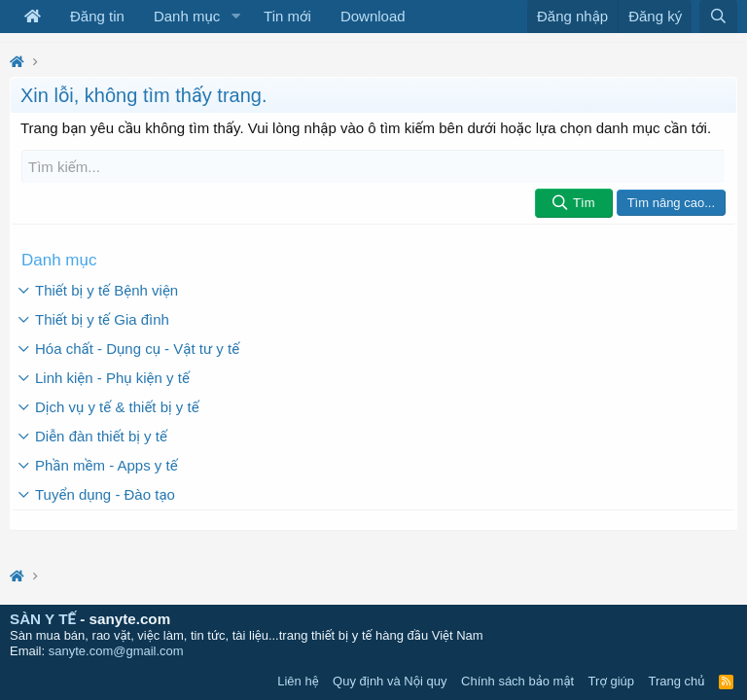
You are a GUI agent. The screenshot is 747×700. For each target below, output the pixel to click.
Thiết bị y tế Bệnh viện (107, 290)
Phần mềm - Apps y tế (107, 465)
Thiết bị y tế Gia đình (102, 319)
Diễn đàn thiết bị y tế (101, 436)
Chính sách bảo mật (517, 681)
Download (373, 16)
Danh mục (187, 16)
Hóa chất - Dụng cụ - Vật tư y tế (137, 349)
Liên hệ (298, 681)
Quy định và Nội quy (390, 681)
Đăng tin (97, 16)
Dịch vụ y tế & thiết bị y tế (117, 407)
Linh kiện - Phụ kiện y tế (112, 378)
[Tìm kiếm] (373, 167)
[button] (235, 17)
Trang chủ (677, 681)
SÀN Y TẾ (43, 619)
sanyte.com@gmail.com (116, 651)
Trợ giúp (611, 681)
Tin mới (287, 16)
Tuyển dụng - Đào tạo (105, 494)
